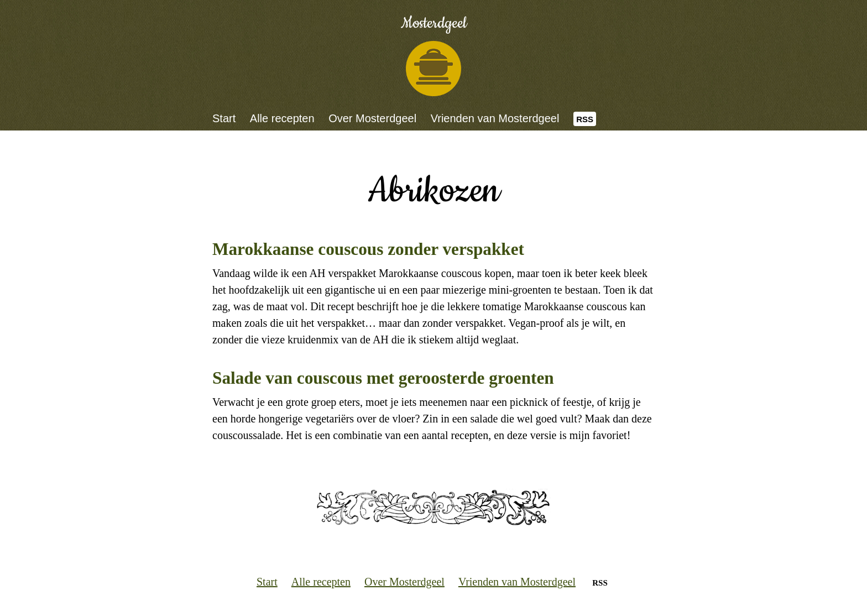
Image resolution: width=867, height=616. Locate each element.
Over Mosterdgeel (372, 118)
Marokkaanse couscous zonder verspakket (368, 249)
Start (224, 118)
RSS (585, 119)
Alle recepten (282, 118)
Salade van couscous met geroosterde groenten (383, 378)
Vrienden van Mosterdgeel (495, 118)
